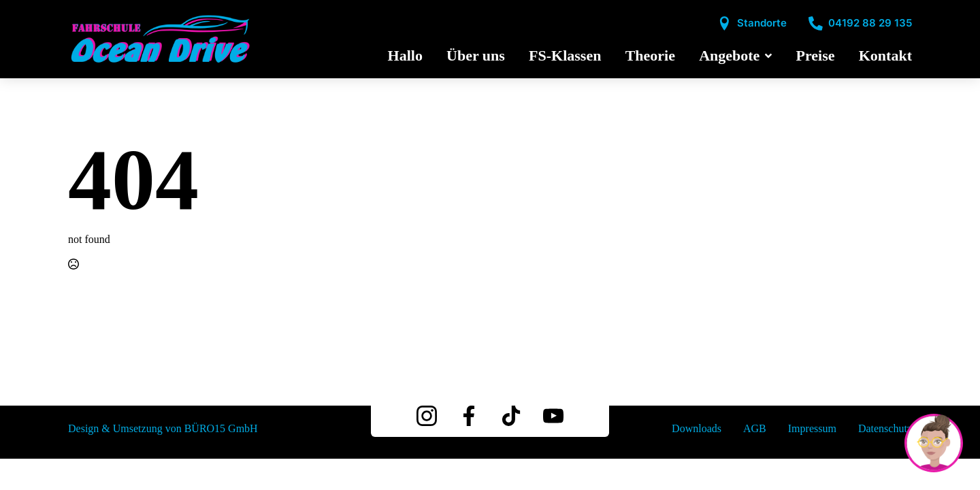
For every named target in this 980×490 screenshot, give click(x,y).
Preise (816, 56)
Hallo (405, 56)
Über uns (476, 56)
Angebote (729, 56)
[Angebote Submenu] (766, 56)
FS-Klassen (565, 56)
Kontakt (885, 56)
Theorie (650, 56)
